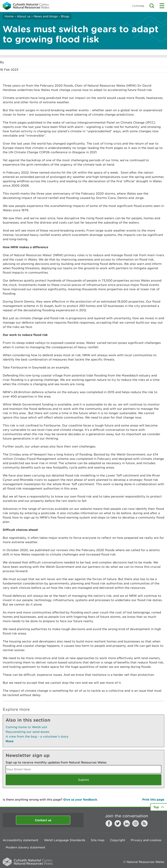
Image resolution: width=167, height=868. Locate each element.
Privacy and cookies (146, 840)
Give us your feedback (80, 799)
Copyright (118, 840)
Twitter (118, 823)
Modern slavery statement (25, 847)
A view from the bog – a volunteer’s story (37, 736)
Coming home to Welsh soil (26, 727)
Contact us (43, 820)
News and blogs (46, 16)
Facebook (109, 823)
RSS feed (144, 823)
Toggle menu (162, 6)
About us (24, 16)
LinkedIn (127, 823)
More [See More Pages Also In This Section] (10, 741)
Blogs (65, 16)
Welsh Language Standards (65, 840)
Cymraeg (138, 6)
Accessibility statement (21, 840)
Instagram (135, 823)
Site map (98, 840)
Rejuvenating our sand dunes (27, 732)
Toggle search (152, 6)
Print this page (153, 799)
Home (9, 16)
